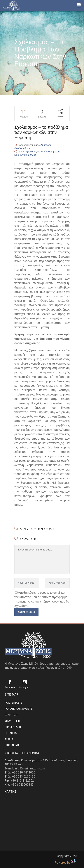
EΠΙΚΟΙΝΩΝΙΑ (12, 745)
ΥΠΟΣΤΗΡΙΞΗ (12, 721)
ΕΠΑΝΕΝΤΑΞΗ (13, 727)
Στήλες (32, 155)
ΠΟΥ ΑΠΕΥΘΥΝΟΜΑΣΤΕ (19, 709)
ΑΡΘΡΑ (9, 739)
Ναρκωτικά (21, 155)
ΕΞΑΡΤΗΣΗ (11, 715)
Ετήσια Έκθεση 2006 (48, 152)
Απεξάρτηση (29, 152)
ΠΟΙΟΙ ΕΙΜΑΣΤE (13, 703)
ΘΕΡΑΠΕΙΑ (11, 733)
